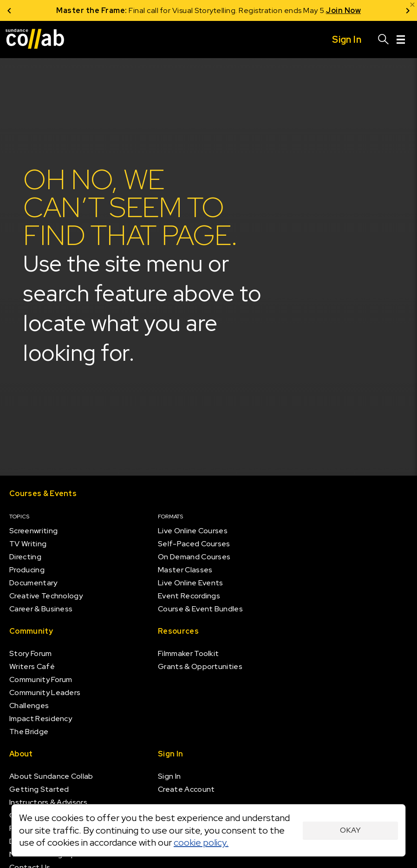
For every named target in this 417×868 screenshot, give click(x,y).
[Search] (384, 40)
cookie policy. (201, 842)
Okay (350, 830)
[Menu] (401, 40)
